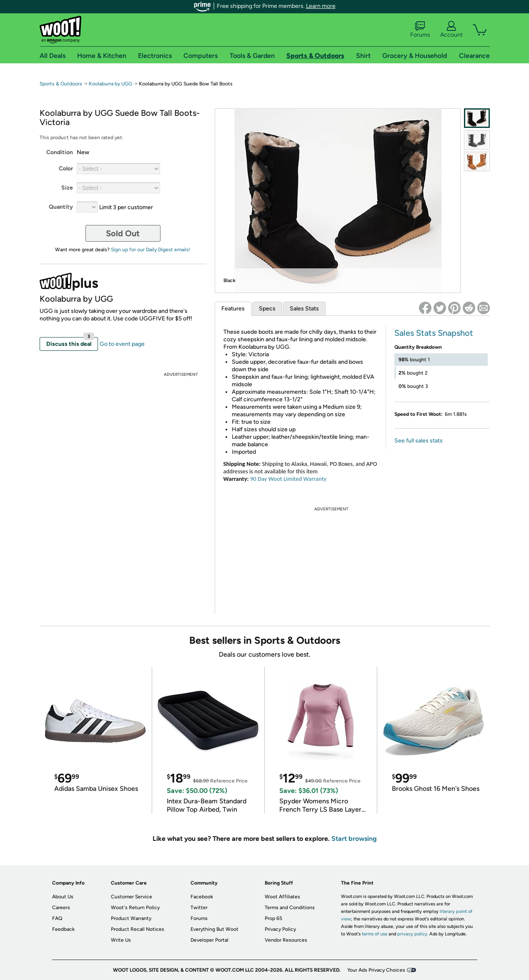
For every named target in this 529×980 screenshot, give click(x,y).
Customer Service (132, 897)
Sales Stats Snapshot (434, 333)
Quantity (61, 207)
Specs (267, 309)
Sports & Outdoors (61, 84)
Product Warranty (131, 918)
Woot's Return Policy (135, 907)
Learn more (321, 6)
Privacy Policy (280, 929)
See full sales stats (419, 441)
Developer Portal (209, 940)
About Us (63, 897)
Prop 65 (273, 918)
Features (233, 309)
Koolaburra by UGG (110, 84)
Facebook (202, 897)
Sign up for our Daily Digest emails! (151, 250)
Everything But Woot (214, 929)
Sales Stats (304, 309)
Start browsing (354, 839)
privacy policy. (413, 934)
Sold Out (123, 233)
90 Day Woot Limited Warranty (288, 479)
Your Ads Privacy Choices (376, 970)
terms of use (375, 934)
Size (67, 188)
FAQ (57, 918)
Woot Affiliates (282, 897)
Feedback (63, 929)
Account (451, 30)
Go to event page (122, 344)
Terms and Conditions (290, 907)
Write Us (121, 940)
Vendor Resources (286, 940)
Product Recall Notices (138, 929)
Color (66, 169)
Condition (60, 152)
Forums (420, 30)
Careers (61, 907)
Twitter (199, 907)
